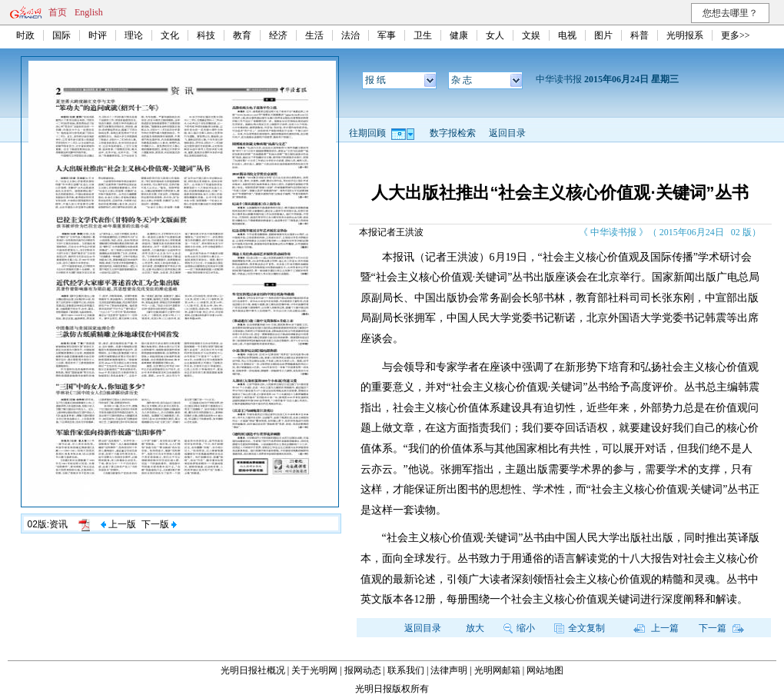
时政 (25, 35)
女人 (495, 35)
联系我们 (406, 670)
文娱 (531, 35)
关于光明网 (314, 670)
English (89, 12)
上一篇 (656, 628)
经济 (278, 35)
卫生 (423, 35)
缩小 (519, 628)
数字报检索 (453, 133)
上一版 (118, 524)
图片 (603, 35)
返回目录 (507, 133)
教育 (242, 35)
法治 (350, 35)
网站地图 (545, 670)
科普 (639, 35)
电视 (567, 35)
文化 (170, 35)
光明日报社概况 (253, 670)
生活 (314, 35)
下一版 (159, 524)
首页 (58, 12)
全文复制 (580, 628)
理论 (134, 35)
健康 (459, 35)
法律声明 (449, 670)
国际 (61, 35)
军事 (387, 35)
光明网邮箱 (497, 670)
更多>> (736, 35)
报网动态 (363, 670)
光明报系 (685, 35)
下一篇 (721, 628)
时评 (98, 35)
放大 (475, 628)
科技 (206, 35)
